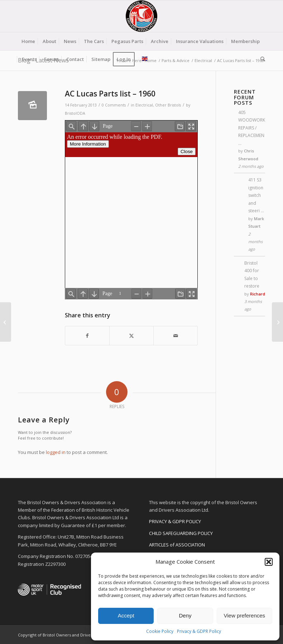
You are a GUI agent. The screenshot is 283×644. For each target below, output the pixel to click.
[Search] (261, 59)
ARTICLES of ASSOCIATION (177, 545)
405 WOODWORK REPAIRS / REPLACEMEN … (252, 128)
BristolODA (75, 113)
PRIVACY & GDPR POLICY (175, 521)
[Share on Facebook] (87, 336)
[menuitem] (28, 41)
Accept (126, 615)
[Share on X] (131, 336)
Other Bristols (168, 105)
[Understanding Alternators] (277, 322)
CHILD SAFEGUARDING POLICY (181, 533)
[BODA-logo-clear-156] (141, 16)
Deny (185, 615)
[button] (269, 562)
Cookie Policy (160, 631)
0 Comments (114, 105)
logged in (56, 452)
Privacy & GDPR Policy (199, 631)
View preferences (245, 615)
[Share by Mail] (176, 336)
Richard (258, 294)
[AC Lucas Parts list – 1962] (6, 322)
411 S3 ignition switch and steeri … (256, 195)
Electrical (144, 105)
